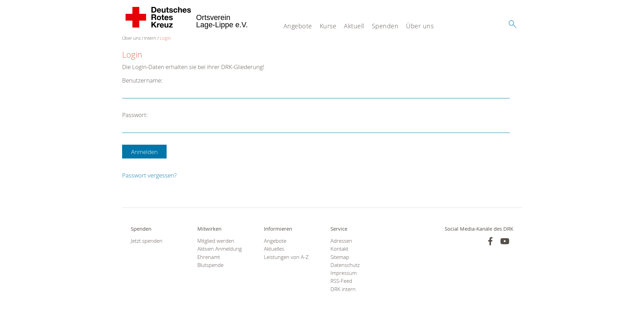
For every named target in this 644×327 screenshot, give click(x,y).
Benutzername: (142, 80)
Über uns (420, 26)
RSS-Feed (341, 281)
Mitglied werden (216, 241)
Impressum (344, 273)
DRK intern (343, 289)
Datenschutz (345, 265)
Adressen (341, 241)
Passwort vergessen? (149, 175)
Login (165, 38)
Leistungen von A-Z (286, 257)
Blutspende (210, 265)
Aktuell (354, 26)
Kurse (328, 26)
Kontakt (339, 249)
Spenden (385, 26)
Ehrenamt (209, 257)
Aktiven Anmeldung (220, 249)
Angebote (298, 26)
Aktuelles (274, 249)
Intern (150, 38)
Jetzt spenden (147, 241)
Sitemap (340, 257)
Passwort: (135, 115)
